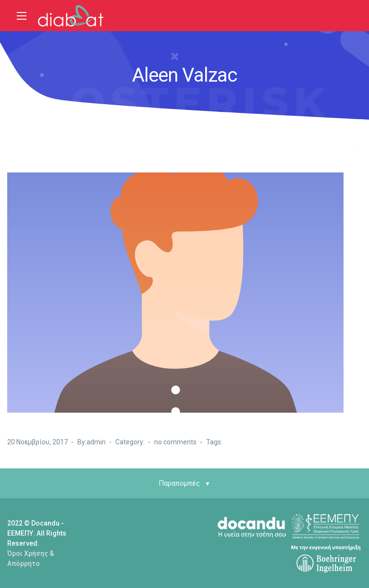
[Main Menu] (22, 16)
